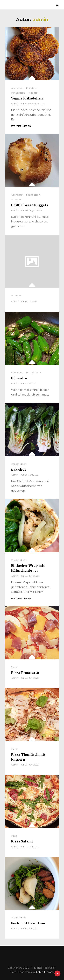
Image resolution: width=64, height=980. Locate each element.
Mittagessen (18, 93)
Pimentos (19, 378)
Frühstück (32, 88)
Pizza (14, 667)
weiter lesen (21, 126)
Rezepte (33, 93)
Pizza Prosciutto (25, 673)
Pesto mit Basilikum (28, 923)
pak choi (18, 469)
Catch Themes (45, 972)
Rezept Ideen (34, 373)
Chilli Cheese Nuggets (30, 205)
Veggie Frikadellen (27, 98)
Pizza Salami (22, 841)
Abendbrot (17, 88)
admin (15, 104)
